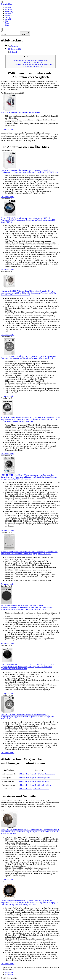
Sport (7, 23)
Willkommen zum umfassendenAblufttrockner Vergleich (30, 60)
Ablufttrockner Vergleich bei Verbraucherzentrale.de (37, 774)
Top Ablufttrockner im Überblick (33, 62)
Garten (7, 17)
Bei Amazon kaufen (8, 129)
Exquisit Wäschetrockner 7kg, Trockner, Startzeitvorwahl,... (21, 112)
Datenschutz (9, 974)
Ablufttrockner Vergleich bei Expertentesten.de (35, 781)
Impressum (9, 973)
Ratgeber (8, 8)
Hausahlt (8, 19)
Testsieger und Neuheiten (33, 66)
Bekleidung (9, 11)
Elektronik (9, 15)
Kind (7, 21)
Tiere (7, 25)
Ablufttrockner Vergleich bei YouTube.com (34, 789)
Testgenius (15, 46)
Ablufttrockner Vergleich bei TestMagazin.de (35, 778)
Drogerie (8, 13)
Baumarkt (8, 10)
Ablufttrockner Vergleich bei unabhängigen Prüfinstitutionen (33, 64)
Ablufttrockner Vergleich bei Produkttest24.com (36, 785)
